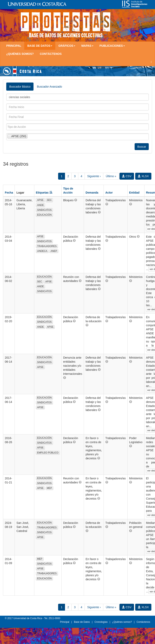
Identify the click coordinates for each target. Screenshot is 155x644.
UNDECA (42, 251)
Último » (111, 176)
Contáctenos (51, 54)
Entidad (134, 193)
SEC (49, 200)
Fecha (9, 193)
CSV (127, 176)
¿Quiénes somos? (20, 54)
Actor (109, 193)
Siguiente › (94, 176)
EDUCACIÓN (44, 215)
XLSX (143, 176)
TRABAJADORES (47, 246)
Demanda (92, 193)
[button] (76, 200)
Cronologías (101, 622)
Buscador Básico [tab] (20, 87)
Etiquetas (44, 193)
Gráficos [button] (67, 46)
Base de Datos (82, 622)
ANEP (54, 251)
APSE (40, 200)
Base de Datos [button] (40, 46)
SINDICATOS (44, 210)
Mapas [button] (87, 46)
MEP (49, 488)
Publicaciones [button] (112, 46)
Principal (14, 46)
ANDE (40, 205)
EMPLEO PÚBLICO (48, 453)
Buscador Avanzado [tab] (49, 87)
